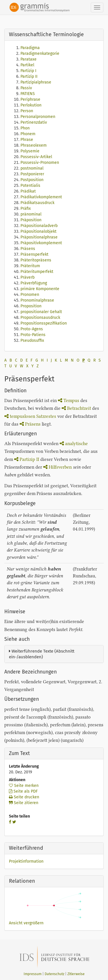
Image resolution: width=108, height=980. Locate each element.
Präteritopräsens (36, 260)
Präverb (28, 277)
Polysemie (30, 151)
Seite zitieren (24, 803)
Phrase (27, 140)
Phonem (28, 134)
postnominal (32, 168)
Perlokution (31, 105)
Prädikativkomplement (41, 197)
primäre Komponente (40, 289)
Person (27, 111)
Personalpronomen (38, 117)
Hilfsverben (57, 467)
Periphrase (30, 99)
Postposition (32, 180)
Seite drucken (24, 797)
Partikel (27, 65)
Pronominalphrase (37, 300)
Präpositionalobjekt (38, 231)
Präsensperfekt (34, 254)
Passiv (26, 88)
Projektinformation (26, 861)
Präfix (26, 208)
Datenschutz (54, 974)
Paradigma (30, 48)
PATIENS (28, 94)
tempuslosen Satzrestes (30, 416)
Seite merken (24, 786)
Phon (25, 128)
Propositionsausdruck (40, 318)
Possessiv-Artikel (36, 157)
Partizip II (29, 76)
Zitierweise (76, 974)
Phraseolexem (34, 145)
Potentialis (30, 186)
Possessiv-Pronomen (40, 163)
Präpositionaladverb (39, 226)
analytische (74, 444)
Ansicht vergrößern (26, 923)
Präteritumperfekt (37, 272)
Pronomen (30, 295)
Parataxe (29, 59)
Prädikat (28, 191)
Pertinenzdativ (34, 122)
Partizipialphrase (36, 82)
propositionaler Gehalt (41, 312)
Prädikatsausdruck (37, 203)
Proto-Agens (32, 329)
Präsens (28, 249)
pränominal (31, 214)
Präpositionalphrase (39, 237)
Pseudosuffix (32, 340)
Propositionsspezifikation (44, 323)
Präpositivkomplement (41, 243)
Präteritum (30, 266)
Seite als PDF (23, 791)
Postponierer (32, 174)
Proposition (31, 306)
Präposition (31, 220)
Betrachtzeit (76, 408)
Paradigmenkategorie (40, 54)
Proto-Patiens (33, 335)
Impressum (33, 974)
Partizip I (28, 71)
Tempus (69, 400)
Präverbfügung (34, 283)
